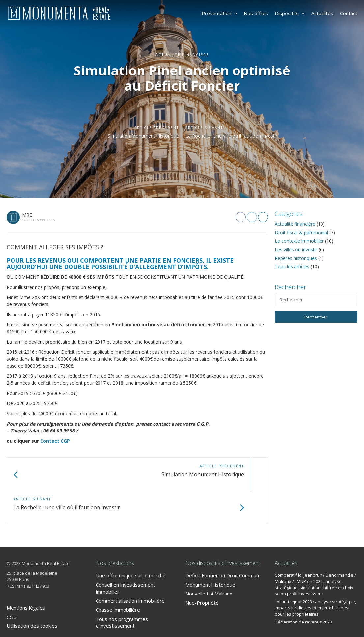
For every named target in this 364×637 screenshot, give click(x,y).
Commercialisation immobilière (130, 568)
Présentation (219, 13)
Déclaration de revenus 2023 (303, 589)
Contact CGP (55, 441)
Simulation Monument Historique (135, 137)
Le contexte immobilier (299, 241)
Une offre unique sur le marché (131, 542)
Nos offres (256, 13)
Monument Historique (210, 552)
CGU (12, 584)
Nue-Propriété (202, 570)
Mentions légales (26, 575)
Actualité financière (295, 224)
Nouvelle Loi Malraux (209, 561)
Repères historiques (296, 258)
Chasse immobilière (118, 577)
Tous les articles (292, 267)
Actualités (322, 13)
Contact (349, 13)
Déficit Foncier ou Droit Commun (222, 542)
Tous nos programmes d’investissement (122, 589)
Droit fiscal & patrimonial (301, 232)
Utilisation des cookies (32, 593)
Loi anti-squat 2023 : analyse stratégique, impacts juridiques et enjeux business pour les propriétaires (315, 575)
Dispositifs (290, 13)
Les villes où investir (296, 249)
